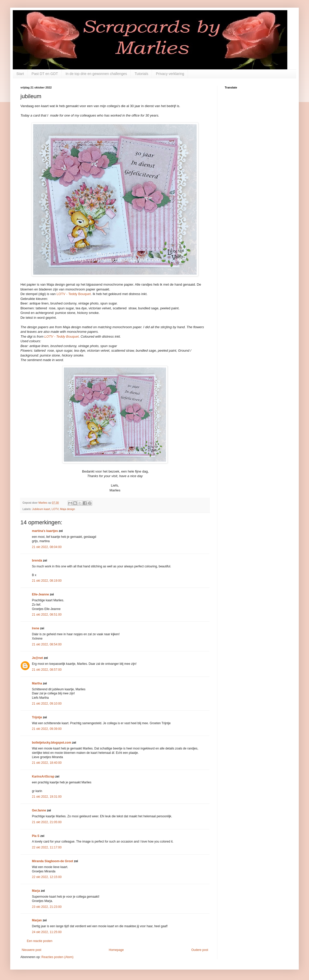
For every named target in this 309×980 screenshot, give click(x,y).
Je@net (37, 658)
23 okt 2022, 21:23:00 (47, 907)
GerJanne (39, 810)
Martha (37, 683)
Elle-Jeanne (40, 594)
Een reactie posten (40, 941)
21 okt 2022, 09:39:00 (47, 729)
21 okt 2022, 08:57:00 (47, 670)
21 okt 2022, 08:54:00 (47, 644)
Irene (36, 628)
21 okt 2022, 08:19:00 (47, 581)
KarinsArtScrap (43, 777)
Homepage (116, 950)
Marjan (37, 920)
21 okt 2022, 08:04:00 (47, 547)
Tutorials (141, 74)
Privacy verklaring (170, 74)
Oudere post (200, 950)
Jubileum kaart (41, 509)
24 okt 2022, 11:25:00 (47, 932)
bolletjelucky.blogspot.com (52, 743)
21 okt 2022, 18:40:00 (47, 763)
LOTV (55, 509)
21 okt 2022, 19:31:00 (47, 797)
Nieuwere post (32, 950)
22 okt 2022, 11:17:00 (47, 847)
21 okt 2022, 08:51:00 (47, 615)
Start (20, 74)
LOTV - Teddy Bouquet (74, 294)
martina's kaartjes (45, 531)
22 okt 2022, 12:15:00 (47, 877)
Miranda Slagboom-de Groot (52, 861)
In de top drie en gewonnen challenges (96, 74)
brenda (37, 561)
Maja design (67, 509)
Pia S (36, 836)
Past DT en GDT (45, 74)
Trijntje (37, 717)
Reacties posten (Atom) (57, 957)
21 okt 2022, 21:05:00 (47, 822)
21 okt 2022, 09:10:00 (47, 704)
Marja (36, 891)
